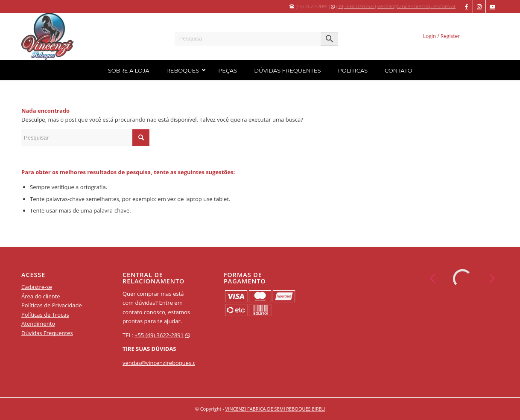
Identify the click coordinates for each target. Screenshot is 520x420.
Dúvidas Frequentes (47, 333)
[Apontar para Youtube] (492, 6)
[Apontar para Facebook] (466, 6)
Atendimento (38, 324)
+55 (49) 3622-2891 (159, 335)
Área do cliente (41, 296)
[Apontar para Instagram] (479, 6)
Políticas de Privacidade (52, 305)
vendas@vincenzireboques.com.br (416, 6)
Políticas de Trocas (45, 315)
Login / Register (441, 36)
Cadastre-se (37, 287)
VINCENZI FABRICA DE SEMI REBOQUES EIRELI (275, 409)
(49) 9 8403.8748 (355, 6)
